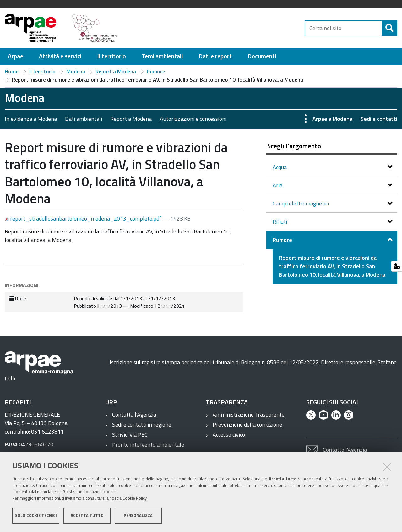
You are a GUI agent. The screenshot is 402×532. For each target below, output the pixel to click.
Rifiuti (280, 222)
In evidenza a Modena (31, 119)
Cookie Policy (135, 498)
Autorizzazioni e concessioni (193, 119)
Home (12, 72)
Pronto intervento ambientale (148, 445)
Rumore (156, 72)
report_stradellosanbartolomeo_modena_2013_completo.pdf (84, 218)
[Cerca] (389, 28)
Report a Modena (116, 72)
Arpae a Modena (332, 119)
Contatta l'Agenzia (134, 415)
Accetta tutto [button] (87, 516)
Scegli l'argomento (294, 146)
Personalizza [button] (138, 516)
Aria (278, 185)
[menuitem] (16, 56)
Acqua (280, 167)
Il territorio (42, 72)
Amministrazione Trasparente (249, 415)
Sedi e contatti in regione (142, 425)
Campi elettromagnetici (301, 203)
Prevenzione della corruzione (247, 425)
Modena (76, 72)
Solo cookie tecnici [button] (36, 516)
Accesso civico (229, 435)
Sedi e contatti (379, 119)
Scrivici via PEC (130, 435)
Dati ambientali (84, 119)
